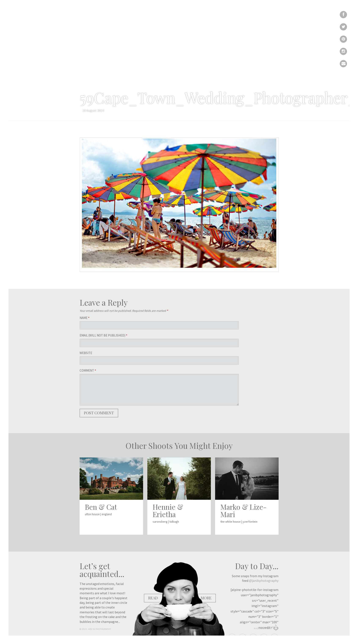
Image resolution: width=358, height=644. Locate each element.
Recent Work (158, 23)
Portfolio (185, 23)
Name (84, 318)
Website (86, 353)
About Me (207, 23)
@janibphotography (264, 581)
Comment (88, 370)
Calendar (229, 23)
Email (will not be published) (103, 335)
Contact (249, 23)
